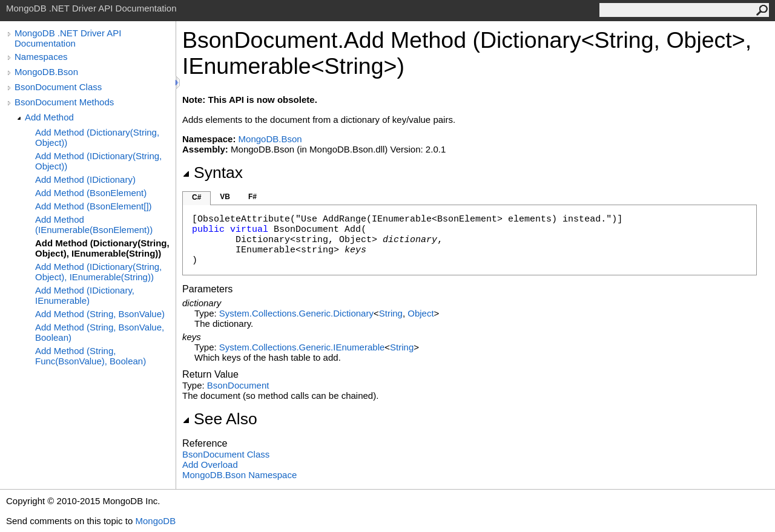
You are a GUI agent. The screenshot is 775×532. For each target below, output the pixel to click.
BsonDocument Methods (64, 102)
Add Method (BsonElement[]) (94, 206)
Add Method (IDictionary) (85, 179)
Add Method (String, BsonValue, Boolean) (100, 332)
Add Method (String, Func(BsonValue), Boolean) (91, 356)
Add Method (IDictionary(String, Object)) (98, 161)
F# (252, 197)
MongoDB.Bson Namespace (239, 475)
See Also (220, 419)
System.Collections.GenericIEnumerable (302, 347)
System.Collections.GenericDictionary (296, 313)
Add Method (49, 117)
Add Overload (210, 465)
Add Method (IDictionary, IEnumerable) (85, 295)
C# (196, 197)
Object (420, 313)
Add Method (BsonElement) (91, 193)
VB (225, 197)
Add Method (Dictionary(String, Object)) (97, 137)
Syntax (213, 172)
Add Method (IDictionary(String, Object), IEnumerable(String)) (98, 272)
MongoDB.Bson (46, 72)
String (391, 313)
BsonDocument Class (58, 87)
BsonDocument (238, 385)
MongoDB (155, 521)
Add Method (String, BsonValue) (100, 314)
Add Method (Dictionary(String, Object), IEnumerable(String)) (102, 248)
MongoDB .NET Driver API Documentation (68, 38)
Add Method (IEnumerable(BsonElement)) (94, 225)
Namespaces (41, 57)
